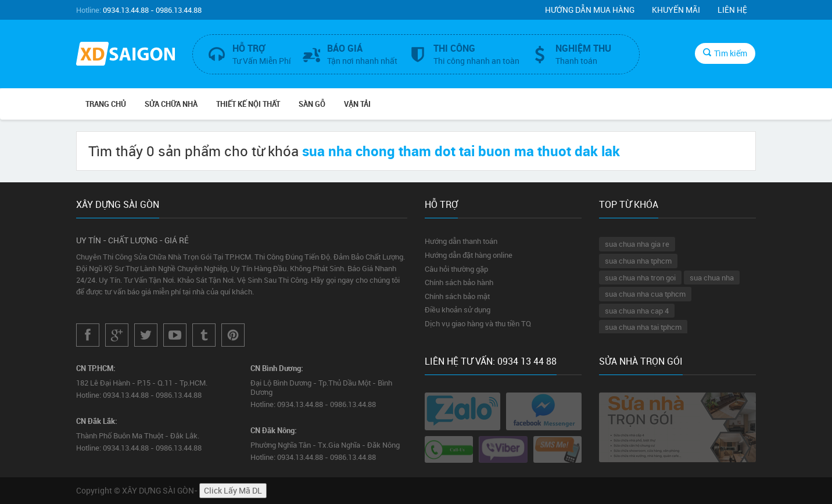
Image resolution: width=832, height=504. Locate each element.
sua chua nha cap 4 (637, 311)
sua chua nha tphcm (638, 261)
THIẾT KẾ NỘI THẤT (248, 104)
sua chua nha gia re (637, 244)
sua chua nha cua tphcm (645, 294)
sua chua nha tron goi (640, 278)
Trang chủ (106, 104)
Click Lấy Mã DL (233, 490)
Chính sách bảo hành (459, 282)
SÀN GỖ (312, 104)
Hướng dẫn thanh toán (461, 241)
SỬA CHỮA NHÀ (171, 104)
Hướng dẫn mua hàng (590, 10)
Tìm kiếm (725, 53)
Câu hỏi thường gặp (456, 269)
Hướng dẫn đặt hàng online (469, 255)
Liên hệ (732, 10)
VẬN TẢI (357, 104)
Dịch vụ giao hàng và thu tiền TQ (478, 323)
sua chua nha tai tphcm (643, 327)
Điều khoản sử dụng (458, 309)
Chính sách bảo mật (457, 296)
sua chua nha (712, 278)
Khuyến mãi (676, 10)
